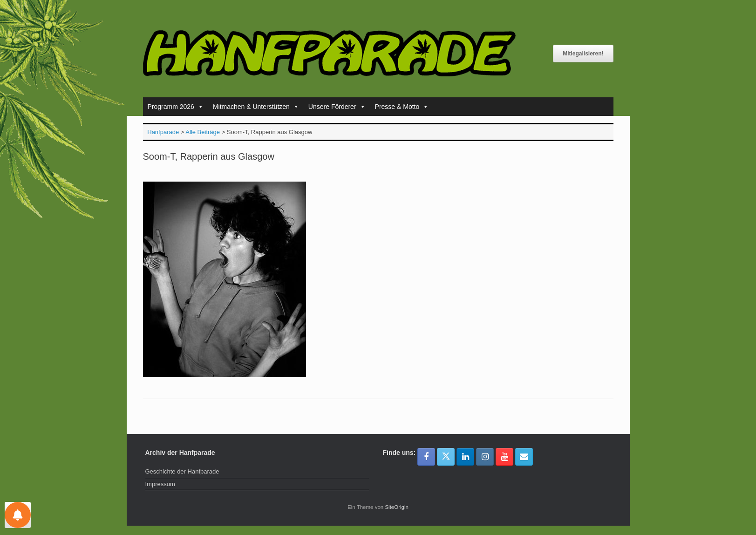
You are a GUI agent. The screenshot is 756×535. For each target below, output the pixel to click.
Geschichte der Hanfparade (182, 471)
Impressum (160, 484)
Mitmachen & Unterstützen (256, 107)
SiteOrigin (397, 507)
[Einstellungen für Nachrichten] (18, 515)
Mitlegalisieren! (583, 54)
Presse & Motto (402, 107)
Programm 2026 (176, 107)
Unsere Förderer (337, 107)
